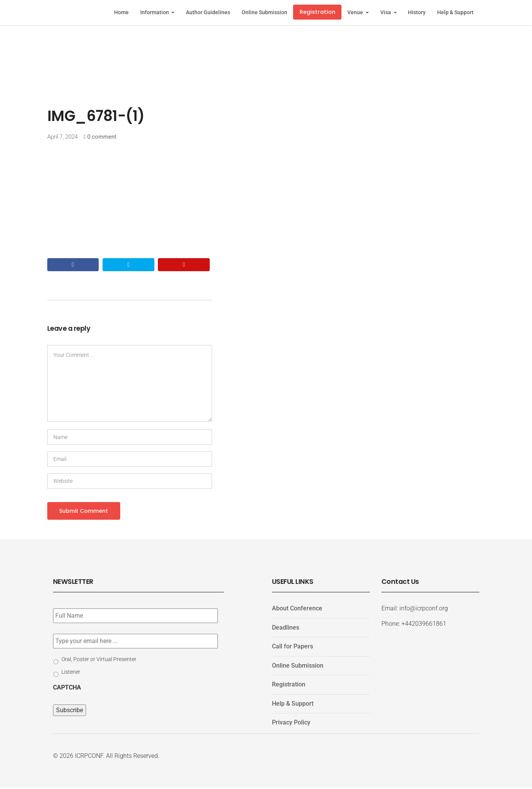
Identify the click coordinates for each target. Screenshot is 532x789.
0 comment (102, 137)
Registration (317, 12)
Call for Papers (293, 648)
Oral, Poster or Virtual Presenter (99, 660)
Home (121, 12)
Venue (356, 12)
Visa (386, 12)
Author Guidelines (208, 12)
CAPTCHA (67, 689)
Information (155, 12)
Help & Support (455, 12)
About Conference (297, 609)
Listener (71, 673)
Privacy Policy (291, 724)
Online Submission (264, 12)
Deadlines (286, 629)
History (417, 12)
